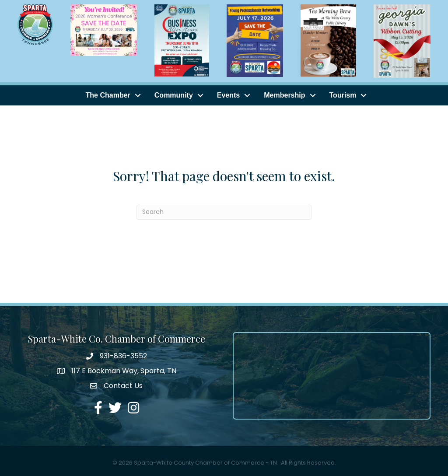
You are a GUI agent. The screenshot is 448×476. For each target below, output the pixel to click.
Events (228, 95)
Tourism (343, 95)
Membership (284, 95)
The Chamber (108, 95)
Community (174, 95)
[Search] (224, 212)
